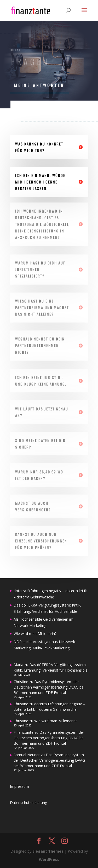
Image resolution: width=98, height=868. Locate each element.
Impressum (19, 786)
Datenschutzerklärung (28, 803)
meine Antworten (39, 85)
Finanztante (24, 732)
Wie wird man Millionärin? (35, 634)
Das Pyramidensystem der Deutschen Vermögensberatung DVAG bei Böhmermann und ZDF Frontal (49, 687)
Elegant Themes (48, 851)
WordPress (49, 860)
